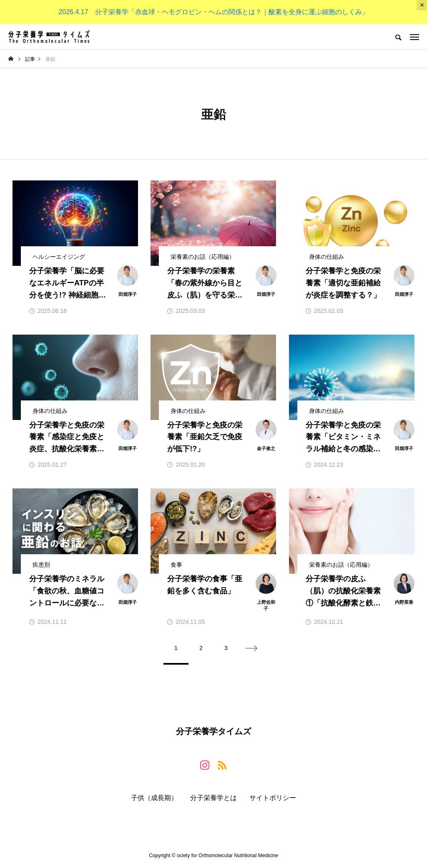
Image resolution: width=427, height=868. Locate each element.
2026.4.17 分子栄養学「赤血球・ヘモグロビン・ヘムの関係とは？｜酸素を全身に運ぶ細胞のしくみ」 (213, 12)
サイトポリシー (273, 798)
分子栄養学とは (213, 798)
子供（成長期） (154, 798)
